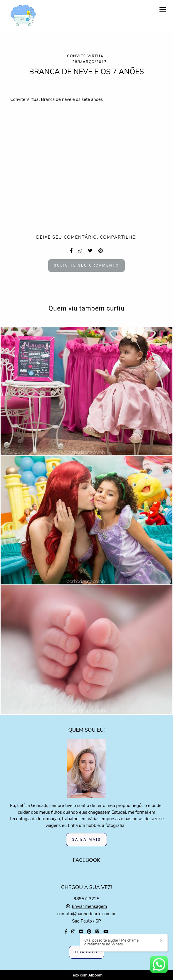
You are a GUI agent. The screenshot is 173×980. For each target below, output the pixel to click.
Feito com (86, 975)
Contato (86, 952)
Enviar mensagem (90, 907)
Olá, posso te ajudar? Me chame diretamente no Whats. (111, 942)
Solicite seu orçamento (87, 265)
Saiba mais (87, 839)
